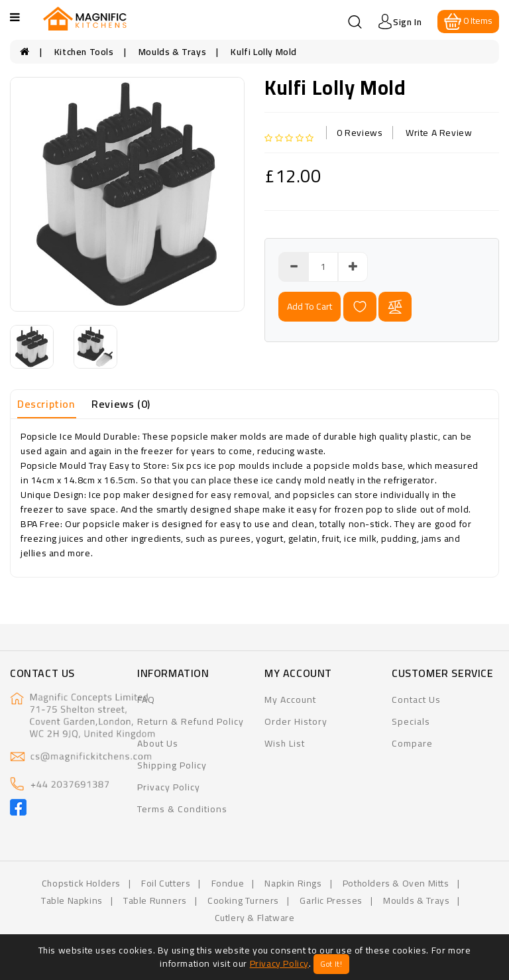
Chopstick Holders (81, 883)
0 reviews (360, 133)
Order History (296, 721)
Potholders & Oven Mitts (396, 883)
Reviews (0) (121, 404)
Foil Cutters (166, 883)
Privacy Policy (169, 787)
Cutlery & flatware (255, 918)
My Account (290, 700)
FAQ (146, 700)
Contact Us (416, 700)
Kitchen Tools (84, 52)
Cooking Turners (243, 900)
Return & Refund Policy (191, 721)
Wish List (285, 743)
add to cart (310, 306)
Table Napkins (72, 900)
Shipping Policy (172, 765)
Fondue (228, 883)
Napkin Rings (293, 883)
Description (46, 404)
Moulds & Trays (172, 52)
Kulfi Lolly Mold (264, 52)
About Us (158, 743)
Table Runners (155, 900)
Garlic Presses (331, 900)
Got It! (331, 964)
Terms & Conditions (182, 809)
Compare (412, 743)
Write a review (439, 133)
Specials (411, 721)
